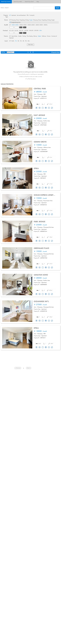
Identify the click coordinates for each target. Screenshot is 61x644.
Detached (11, 38)
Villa (28, 15)
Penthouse (44, 36)
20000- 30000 (23, 25)
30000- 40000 (31, 25)
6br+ (29, 41)
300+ (41, 31)
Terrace (49, 36)
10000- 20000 (15, 25)
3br (21, 41)
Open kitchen (14, 36)
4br (23, 41)
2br (18, 41)
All (10, 15)
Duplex (39, 36)
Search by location (6, 2)
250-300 (36, 31)
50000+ (46, 25)
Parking (24, 36)
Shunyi (18, 20)
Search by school (29, 2)
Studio (13, 41)
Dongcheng (22, 20)
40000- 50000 (39, 25)
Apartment (14, 15)
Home (2, 8)
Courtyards (32, 15)
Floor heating (30, 36)
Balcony (35, 36)
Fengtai (31, 20)
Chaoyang (13, 20)
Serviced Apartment (21, 15)
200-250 (31, 31)
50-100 (16, 31)
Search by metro (18, 2)
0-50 (12, 31)
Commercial (54, 36)
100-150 (21, 31)
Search (7, 8)
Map (38, 2)
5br (26, 41)
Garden (20, 36)
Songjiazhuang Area (16, 22)
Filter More (31, 45)
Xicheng (27, 20)
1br (16, 41)
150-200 (26, 31)
